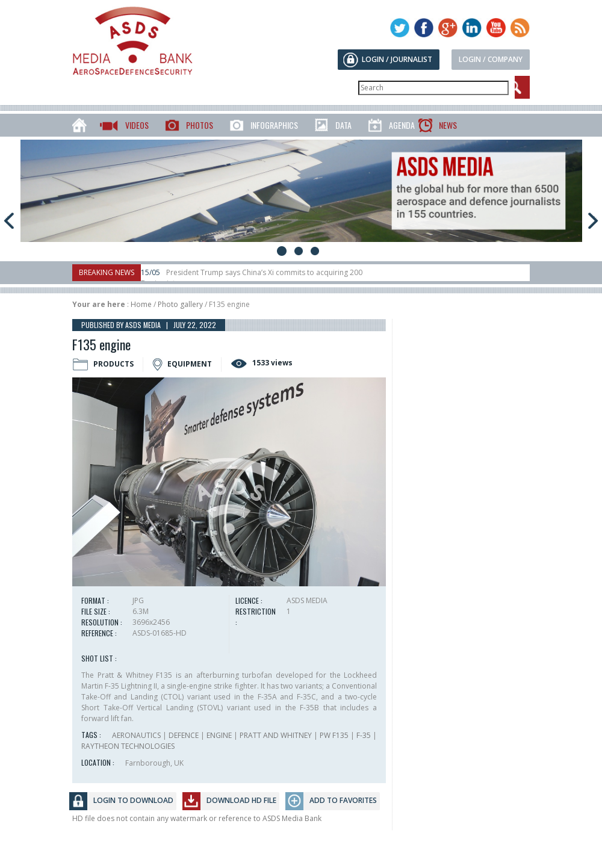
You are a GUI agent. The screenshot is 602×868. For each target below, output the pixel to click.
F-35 (364, 735)
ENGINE (219, 735)
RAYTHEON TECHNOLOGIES (128, 746)
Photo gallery (180, 304)
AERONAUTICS (136, 735)
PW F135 (334, 735)
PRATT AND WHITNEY (276, 735)
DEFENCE (184, 735)
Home (141, 304)
